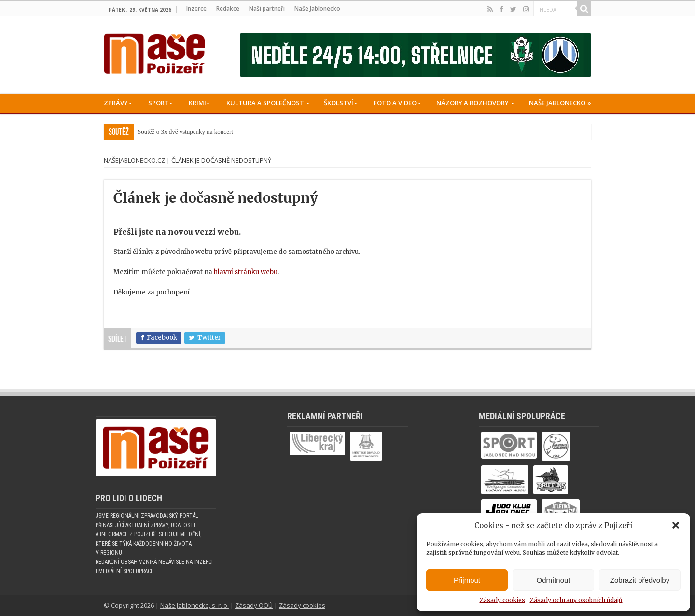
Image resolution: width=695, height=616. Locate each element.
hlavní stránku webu (246, 272)
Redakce (228, 8)
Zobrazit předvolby (640, 580)
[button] (676, 525)
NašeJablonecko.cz (134, 160)
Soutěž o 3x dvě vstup (165, 132)
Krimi (197, 103)
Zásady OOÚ (254, 605)
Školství (339, 103)
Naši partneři (267, 8)
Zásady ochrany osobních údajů (576, 600)
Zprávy (116, 103)
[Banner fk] (416, 55)
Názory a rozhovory (473, 103)
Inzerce (196, 8)
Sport (159, 103)
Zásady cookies (502, 600)
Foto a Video (395, 103)
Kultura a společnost (265, 103)
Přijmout (467, 580)
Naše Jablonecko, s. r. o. (195, 605)
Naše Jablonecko (317, 8)
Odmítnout (553, 580)
